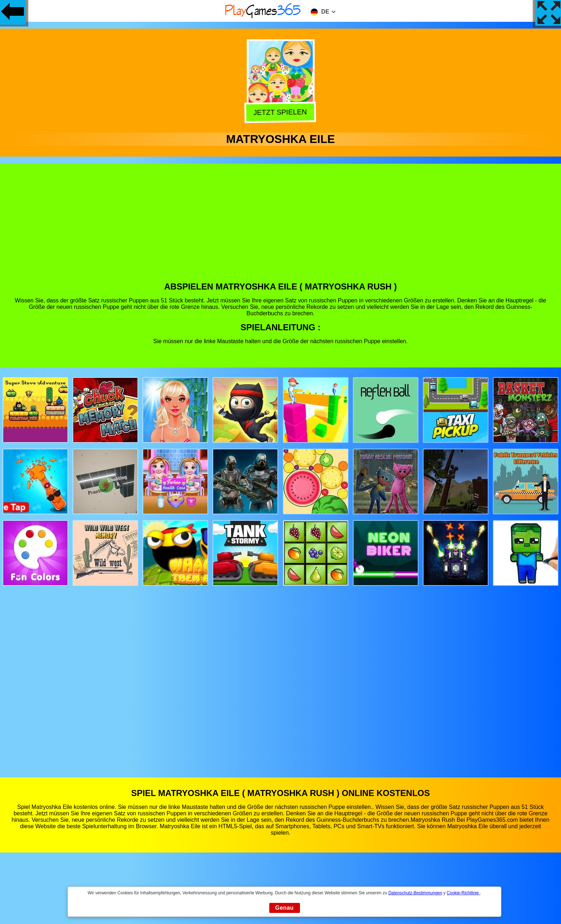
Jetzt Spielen (281, 112)
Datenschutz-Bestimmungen (415, 893)
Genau (285, 908)
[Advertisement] (281, 228)
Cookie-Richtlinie (463, 893)
